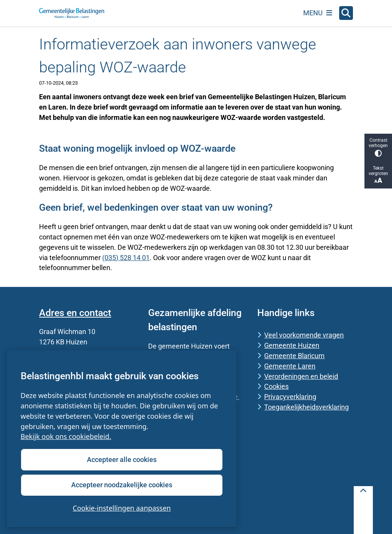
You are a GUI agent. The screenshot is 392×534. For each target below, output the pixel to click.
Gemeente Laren (290, 366)
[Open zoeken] (346, 13)
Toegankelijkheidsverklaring (306, 407)
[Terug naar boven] (363, 510)
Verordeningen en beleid (301, 376)
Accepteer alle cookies (122, 459)
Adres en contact (75, 313)
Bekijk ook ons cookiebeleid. (66, 437)
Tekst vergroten (378, 175)
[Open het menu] (318, 13)
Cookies (276, 386)
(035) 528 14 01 (126, 258)
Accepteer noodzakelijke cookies (122, 485)
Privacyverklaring (290, 397)
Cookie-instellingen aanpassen (122, 508)
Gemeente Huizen (292, 345)
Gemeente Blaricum (294, 356)
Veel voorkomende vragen (304, 335)
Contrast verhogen (378, 147)
